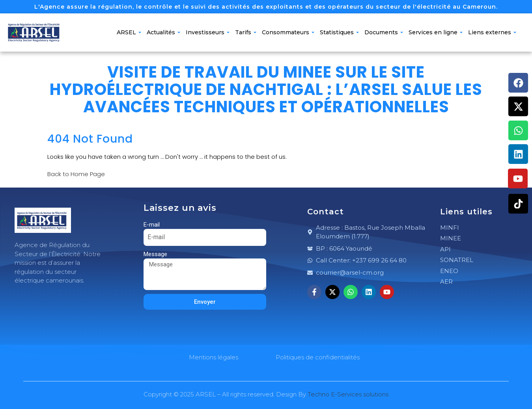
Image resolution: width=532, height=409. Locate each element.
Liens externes (492, 32)
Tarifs (246, 32)
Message (155, 254)
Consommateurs (288, 32)
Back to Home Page (76, 174)
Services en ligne (436, 32)
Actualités (163, 32)
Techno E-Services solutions (348, 394)
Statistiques (339, 32)
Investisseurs (208, 32)
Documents (384, 32)
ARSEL (129, 32)
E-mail (152, 225)
